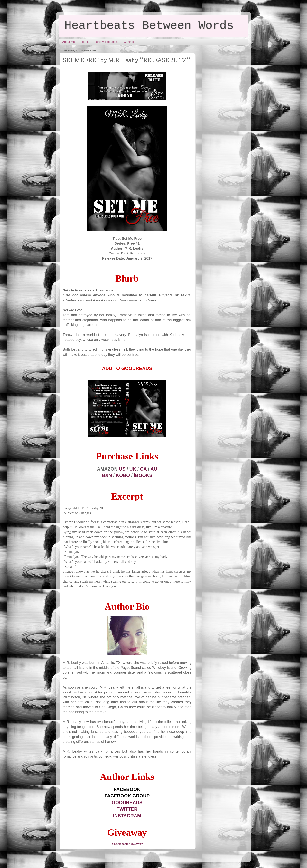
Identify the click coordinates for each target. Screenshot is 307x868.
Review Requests (106, 42)
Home (85, 42)
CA (143, 469)
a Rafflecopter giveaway (127, 844)
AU (154, 469)
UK (133, 469)
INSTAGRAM (127, 816)
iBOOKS (143, 475)
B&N (107, 475)
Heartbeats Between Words (149, 26)
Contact (129, 42)
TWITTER (127, 809)
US (122, 469)
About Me (69, 42)
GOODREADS (127, 802)
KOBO (123, 475)
